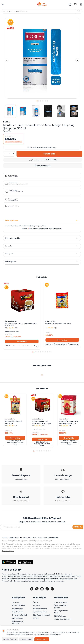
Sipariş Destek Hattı (12, 206)
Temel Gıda (17, 603)
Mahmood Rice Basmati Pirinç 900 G (58, 323)
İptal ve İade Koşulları (62, 620)
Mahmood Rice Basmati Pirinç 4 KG (13, 422)
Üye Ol (36, 603)
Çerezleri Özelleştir (10, 639)
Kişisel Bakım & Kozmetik (18, 623)
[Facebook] (30, 589)
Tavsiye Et (42, 254)
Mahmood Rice (50, 321)
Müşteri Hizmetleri (40, 609)
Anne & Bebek (18, 619)
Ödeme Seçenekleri (42, 238)
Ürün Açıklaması (43, 165)
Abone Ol (78, 527)
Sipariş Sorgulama (40, 612)
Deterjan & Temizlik (20, 615)
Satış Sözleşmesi (60, 603)
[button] (37, 101)
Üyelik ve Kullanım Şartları (61, 607)
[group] (42, 58)
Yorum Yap (7, 131)
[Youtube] (42, 589)
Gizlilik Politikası (60, 616)
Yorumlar (42, 246)
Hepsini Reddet (26, 639)
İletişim (36, 619)
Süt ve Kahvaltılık (19, 606)
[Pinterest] (54, 589)
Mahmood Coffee (11, 321)
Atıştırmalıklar (17, 609)
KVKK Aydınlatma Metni (61, 612)
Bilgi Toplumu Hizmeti (41, 615)
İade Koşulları (42, 262)
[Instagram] (48, 589)
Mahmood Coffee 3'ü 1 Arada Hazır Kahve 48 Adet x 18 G (21, 324)
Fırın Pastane (17, 612)
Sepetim (36, 606)
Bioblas (7, 122)
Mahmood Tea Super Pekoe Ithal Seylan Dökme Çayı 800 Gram (69, 422)
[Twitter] (36, 589)
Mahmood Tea (64, 419)
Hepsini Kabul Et (42, 639)
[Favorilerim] (75, 4)
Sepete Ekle (49, 154)
